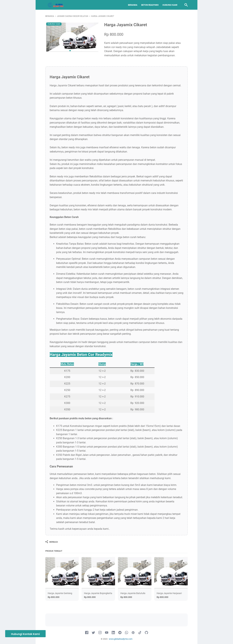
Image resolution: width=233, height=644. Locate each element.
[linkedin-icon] (113, 633)
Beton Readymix (150, 5)
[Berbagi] (52, 542)
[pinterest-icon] (133, 633)
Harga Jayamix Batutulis (133, 593)
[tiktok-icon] (140, 633)
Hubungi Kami (170, 5)
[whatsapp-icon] (127, 633)
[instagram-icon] (100, 633)
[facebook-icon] (87, 633)
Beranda (133, 5)
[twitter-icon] (93, 633)
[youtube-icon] (107, 633)
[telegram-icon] (120, 633)
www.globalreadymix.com (121, 639)
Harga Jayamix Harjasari (169, 593)
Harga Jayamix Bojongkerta (98, 593)
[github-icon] (146, 633)
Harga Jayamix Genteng (60, 593)
